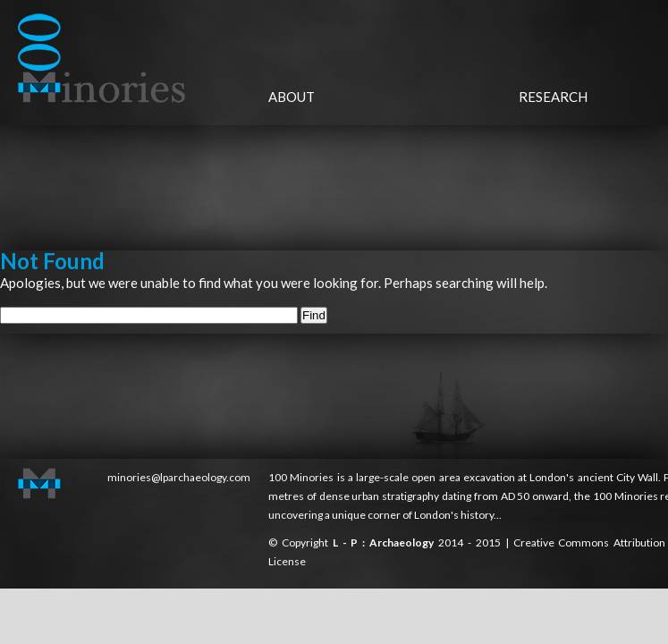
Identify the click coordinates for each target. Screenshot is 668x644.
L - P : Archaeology (385, 542)
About (292, 97)
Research (553, 97)
